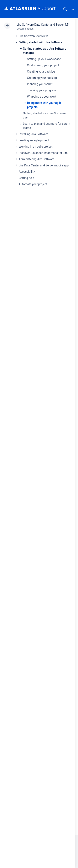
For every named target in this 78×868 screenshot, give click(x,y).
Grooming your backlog (42, 78)
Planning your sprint (40, 84)
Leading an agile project (34, 140)
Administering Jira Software (37, 159)
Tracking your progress (42, 90)
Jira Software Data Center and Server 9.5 (43, 25)
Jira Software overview (33, 36)
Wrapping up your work (42, 97)
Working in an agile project (36, 147)
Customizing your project (43, 65)
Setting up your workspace (44, 59)
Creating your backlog (41, 72)
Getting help (26, 178)
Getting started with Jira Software (40, 42)
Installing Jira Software (33, 134)
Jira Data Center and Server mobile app (44, 165)
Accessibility (27, 172)
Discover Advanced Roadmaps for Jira (43, 153)
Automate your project (33, 184)
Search (65, 9)
